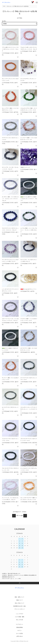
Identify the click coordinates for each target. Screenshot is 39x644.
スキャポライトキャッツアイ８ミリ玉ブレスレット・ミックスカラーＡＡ (29, 409)
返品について (20, 600)
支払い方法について (19, 603)
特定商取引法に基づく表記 (20, 606)
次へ (25, 516)
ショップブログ (19, 614)
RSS (17, 620)
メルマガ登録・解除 (19, 617)
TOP (4, 6)
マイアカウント (19, 624)
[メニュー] (37, 2)
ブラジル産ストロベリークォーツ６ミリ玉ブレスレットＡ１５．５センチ (10, 49)
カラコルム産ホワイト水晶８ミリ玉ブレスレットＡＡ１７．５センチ (29, 199)
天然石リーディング (25, 167)
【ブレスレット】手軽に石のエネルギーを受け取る (18, 6)
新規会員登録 (20, 627)
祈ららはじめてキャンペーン (28, 289)
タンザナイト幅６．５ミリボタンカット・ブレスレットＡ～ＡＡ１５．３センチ (10, 199)
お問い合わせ (20, 636)
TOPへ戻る (19, 583)
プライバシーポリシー (20, 609)
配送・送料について (19, 597)
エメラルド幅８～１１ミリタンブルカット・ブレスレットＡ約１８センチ (29, 230)
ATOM (21, 620)
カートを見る (20, 633)
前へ (14, 516)
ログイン (20, 630)
